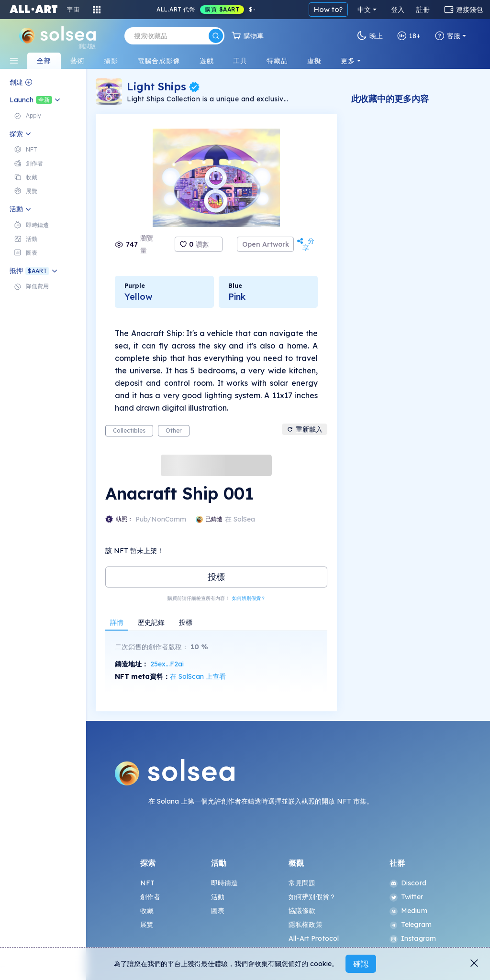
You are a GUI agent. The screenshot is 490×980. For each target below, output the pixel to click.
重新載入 (305, 429)
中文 (364, 10)
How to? (328, 9)
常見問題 (302, 883)
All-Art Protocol (314, 938)
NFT (147, 883)
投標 (216, 577)
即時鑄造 (225, 883)
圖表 (218, 911)
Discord (408, 883)
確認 (361, 964)
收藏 (147, 911)
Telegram (411, 925)
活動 (218, 897)
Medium (408, 911)
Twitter (406, 897)
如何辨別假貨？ (249, 598)
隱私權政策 (306, 925)
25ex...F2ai (167, 664)
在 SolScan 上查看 (198, 676)
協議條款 (302, 911)
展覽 (147, 925)
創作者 (150, 897)
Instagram (413, 938)
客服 (448, 36)
